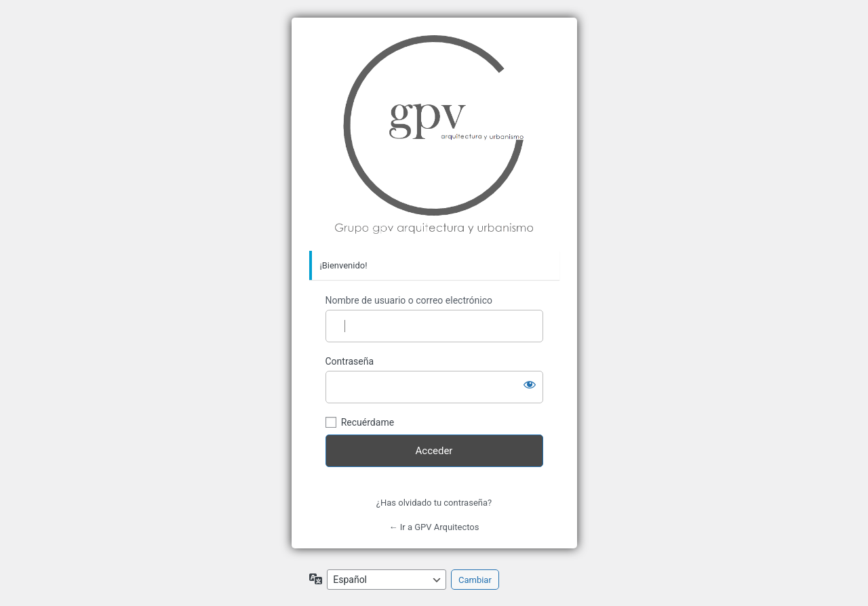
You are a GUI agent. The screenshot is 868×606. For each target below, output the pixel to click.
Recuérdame (368, 422)
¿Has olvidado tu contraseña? (434, 503)
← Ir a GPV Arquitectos (434, 527)
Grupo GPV (434, 135)
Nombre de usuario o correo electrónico (409, 300)
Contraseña (350, 361)
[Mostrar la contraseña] (530, 384)
